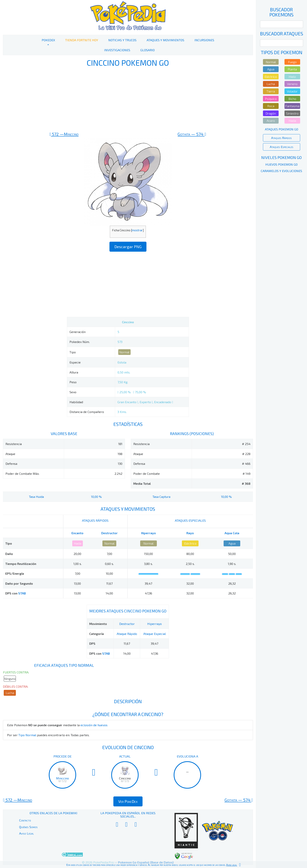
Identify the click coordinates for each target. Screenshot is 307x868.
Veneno (292, 84)
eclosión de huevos (94, 725)
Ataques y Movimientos (165, 40)
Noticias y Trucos (122, 40)
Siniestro (292, 113)
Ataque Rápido (127, 634)
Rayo (190, 533)
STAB (22, 593)
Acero (271, 121)
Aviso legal (232, 865)
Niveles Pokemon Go (281, 157)
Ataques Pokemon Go (282, 129)
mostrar (137, 230)
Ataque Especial (155, 634)
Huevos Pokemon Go (281, 164)
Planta (292, 69)
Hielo (292, 77)
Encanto (77, 533)
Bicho (292, 99)
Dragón (271, 113)
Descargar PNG (128, 247)
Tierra (271, 91)
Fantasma (292, 106)
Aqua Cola (232, 533)
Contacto (25, 820)
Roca (271, 106)
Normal (124, 352)
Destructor (109, 533)
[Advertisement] (128, 99)
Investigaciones (117, 50)
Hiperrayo (149, 533)
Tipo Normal (27, 735)
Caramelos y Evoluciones (281, 171)
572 (64, 134)
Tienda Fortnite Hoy (82, 40)
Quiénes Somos (28, 827)
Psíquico (271, 99)
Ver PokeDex (128, 801)
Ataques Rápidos (281, 138)
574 (192, 134)
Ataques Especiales (282, 147)
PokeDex (48, 40)
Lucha (10, 693)
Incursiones (204, 40)
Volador (292, 91)
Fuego (292, 62)
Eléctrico (190, 543)
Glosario (148, 50)
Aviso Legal (27, 833)
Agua (232, 543)
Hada (78, 543)
